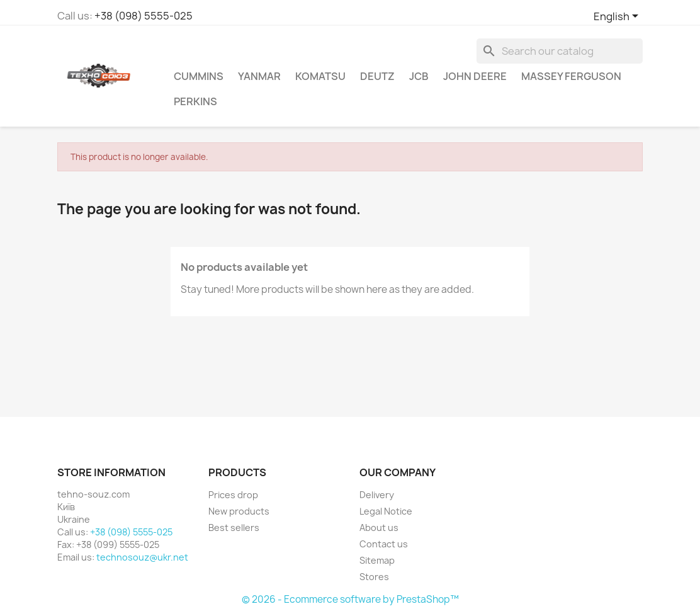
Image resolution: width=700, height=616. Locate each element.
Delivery (377, 495)
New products (239, 511)
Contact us (384, 544)
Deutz (377, 76)
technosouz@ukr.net (142, 557)
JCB (419, 76)
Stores (374, 577)
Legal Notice (386, 511)
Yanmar (259, 76)
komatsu (320, 76)
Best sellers (234, 528)
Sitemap (377, 560)
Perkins (195, 101)
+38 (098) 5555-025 (144, 16)
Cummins (199, 76)
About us (379, 528)
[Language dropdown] (618, 17)
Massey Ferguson (571, 76)
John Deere (475, 76)
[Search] (560, 51)
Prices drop (233, 495)
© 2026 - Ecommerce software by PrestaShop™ (350, 599)
